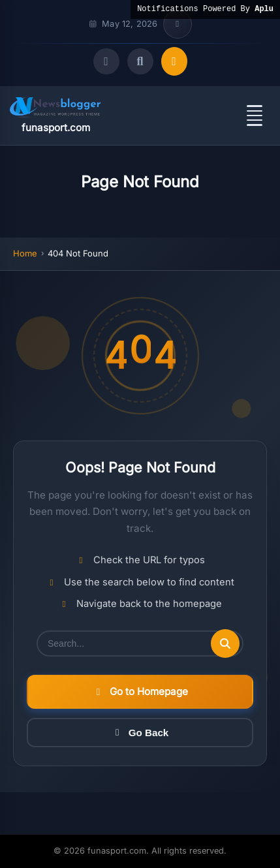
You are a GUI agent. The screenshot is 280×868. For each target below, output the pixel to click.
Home (25, 253)
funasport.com (56, 128)
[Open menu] (255, 116)
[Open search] (140, 61)
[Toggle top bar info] (178, 24)
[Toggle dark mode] (106, 61)
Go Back (140, 733)
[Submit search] (225, 643)
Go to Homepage (140, 691)
